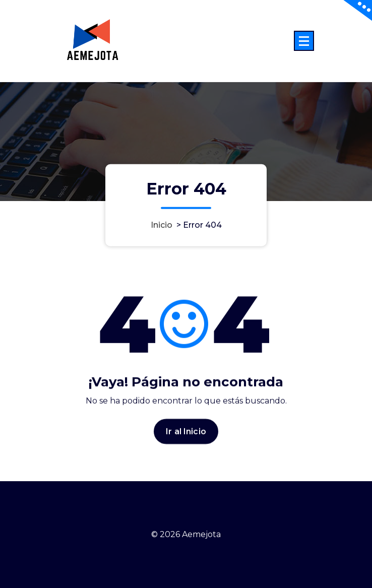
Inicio (162, 225)
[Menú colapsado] (304, 41)
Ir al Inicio (186, 435)
